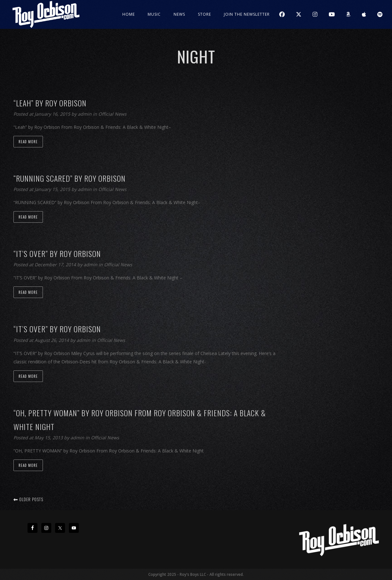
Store (204, 14)
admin (85, 114)
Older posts (28, 499)
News (179, 14)
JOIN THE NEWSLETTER (247, 14)
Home (129, 14)
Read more (28, 142)
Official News (112, 114)
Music (154, 14)
